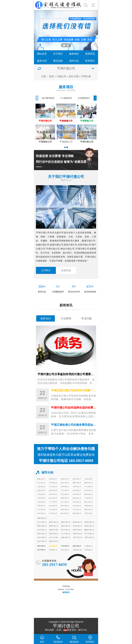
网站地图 (49, 630)
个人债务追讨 (66, 98)
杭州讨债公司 (89, 490)
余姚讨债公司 (53, 479)
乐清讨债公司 (89, 479)
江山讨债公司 (89, 487)
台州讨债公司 (41, 498)
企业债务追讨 (84, 98)
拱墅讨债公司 (65, 498)
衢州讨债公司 (89, 494)
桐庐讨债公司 (65, 506)
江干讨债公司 (53, 502)
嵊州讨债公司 (89, 483)
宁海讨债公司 (53, 513)
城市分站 (74, 61)
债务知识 (46, 318)
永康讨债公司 (77, 487)
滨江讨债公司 (65, 502)
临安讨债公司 (53, 506)
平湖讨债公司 (53, 483)
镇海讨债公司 (65, 509)
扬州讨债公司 (77, 546)
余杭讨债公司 (77, 502)
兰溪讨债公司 (41, 487)
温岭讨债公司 (53, 490)
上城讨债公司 (89, 498)
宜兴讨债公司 (41, 550)
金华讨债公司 (77, 494)
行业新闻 (66, 318)
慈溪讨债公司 (65, 479)
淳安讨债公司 (77, 506)
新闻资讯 (90, 54)
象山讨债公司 (65, 513)
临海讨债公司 (41, 490)
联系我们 (90, 61)
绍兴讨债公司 (65, 494)
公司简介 (46, 270)
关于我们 (58, 54)
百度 (59, 630)
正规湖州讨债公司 (78, 550)
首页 (51, 76)
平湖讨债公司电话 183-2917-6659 (66, 461)
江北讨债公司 (53, 509)
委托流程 (58, 61)
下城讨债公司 (41, 502)
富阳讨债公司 (41, 506)
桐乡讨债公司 (65, 483)
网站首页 (42, 54)
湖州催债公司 (89, 550)
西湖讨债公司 (77, 498)
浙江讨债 (74, 76)
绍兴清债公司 (53, 546)
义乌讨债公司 (53, 487)
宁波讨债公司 (41, 494)
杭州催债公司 (53, 550)
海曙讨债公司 (89, 506)
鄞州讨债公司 (89, 509)
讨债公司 (61, 76)
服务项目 (74, 54)
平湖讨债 (86, 76)
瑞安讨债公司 (77, 479)
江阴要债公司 (89, 546)
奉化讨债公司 (41, 513)
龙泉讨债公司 (77, 490)
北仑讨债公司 (77, 509)
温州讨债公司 (53, 494)
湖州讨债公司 (41, 546)
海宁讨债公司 (41, 483)
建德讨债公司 (41, 479)
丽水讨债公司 (53, 498)
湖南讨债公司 (42, 518)
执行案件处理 (48, 98)
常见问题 (86, 318)
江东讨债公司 (41, 509)
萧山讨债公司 (89, 502)
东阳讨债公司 (65, 487)
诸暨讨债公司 (77, 483)
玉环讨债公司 (65, 490)
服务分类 (42, 61)
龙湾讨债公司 (89, 513)
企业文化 (66, 270)
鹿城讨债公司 (77, 513)
